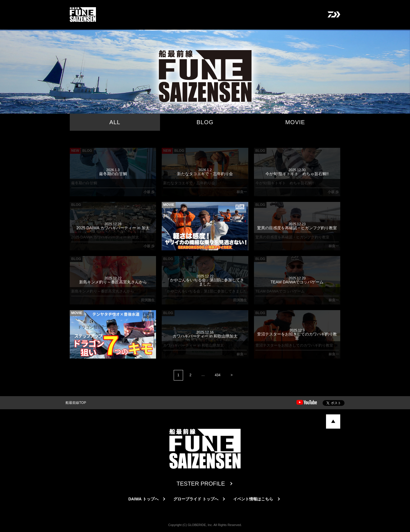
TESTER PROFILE (201, 484)
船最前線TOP (76, 403)
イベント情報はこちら (253, 499)
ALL (115, 122)
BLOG (205, 122)
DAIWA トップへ (143, 499)
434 (218, 375)
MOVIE (295, 122)
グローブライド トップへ (196, 499)
